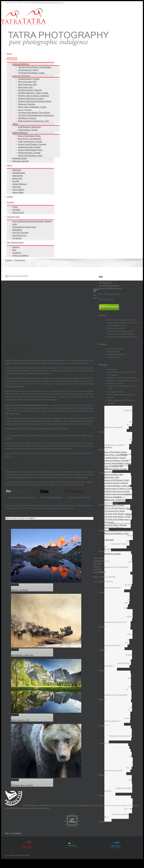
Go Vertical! (17, 238)
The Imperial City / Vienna (28, 70)
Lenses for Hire (18, 213)
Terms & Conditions (20, 255)
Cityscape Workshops (21, 64)
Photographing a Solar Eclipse (24, 227)
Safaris (15, 124)
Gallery (10, 197)
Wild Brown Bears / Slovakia (29, 153)
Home (9, 54)
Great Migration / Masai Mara (29, 127)
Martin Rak (16, 187)
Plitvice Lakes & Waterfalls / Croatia (32, 107)
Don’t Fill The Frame (20, 233)
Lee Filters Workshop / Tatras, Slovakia (33, 93)
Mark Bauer (17, 170)
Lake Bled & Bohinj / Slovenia (30, 90)
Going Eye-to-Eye (19, 235)
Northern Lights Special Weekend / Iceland (35, 101)
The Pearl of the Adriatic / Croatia (31, 73)
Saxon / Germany (25, 110)
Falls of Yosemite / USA (27, 82)
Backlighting (17, 230)
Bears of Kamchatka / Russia (29, 136)
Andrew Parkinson (19, 184)
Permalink (15, 593)
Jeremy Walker (18, 192)
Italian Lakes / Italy (25, 87)
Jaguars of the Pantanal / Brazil (30, 150)
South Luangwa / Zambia (28, 130)
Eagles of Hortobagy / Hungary (30, 141)
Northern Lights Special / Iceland (31, 98)
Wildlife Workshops (20, 133)
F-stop (15, 207)
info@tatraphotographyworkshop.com (49, 2)
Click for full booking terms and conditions (22, 521)
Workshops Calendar (21, 161)
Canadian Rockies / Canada (29, 79)
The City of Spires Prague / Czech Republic (35, 67)
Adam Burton (18, 176)
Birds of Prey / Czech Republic (30, 139)
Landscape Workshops (21, 76)
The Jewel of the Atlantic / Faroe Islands (34, 113)
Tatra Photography (15, 242)
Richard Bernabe (19, 173)
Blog (14, 250)
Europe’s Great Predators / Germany (32, 144)
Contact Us (17, 253)
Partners (11, 202)
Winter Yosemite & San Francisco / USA (33, 121)
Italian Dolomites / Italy (27, 84)
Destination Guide (19, 158)
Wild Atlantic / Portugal (27, 118)
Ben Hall (16, 181)
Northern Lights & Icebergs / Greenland (33, 96)
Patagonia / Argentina (27, 104)
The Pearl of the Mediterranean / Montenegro (36, 115)
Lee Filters (16, 210)
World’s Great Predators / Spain (30, 156)
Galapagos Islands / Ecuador (29, 147)
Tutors (10, 165)
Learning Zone (13, 217)
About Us (16, 247)
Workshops (12, 59)
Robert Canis (17, 178)
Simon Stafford (18, 190)
